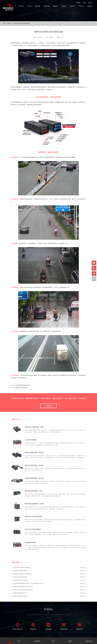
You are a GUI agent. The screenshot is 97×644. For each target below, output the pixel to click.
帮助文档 (79, 620)
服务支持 (56, 6)
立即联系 (48, 407)
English (84, 3)
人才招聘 (19, 638)
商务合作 (64, 6)
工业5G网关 (54, 638)
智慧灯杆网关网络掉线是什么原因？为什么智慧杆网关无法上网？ (28, 573)
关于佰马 (81, 6)
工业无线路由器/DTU (56, 642)
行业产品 (21, 6)
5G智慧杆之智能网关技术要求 (20, 561)
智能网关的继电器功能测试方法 (20, 583)
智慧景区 (71, 640)
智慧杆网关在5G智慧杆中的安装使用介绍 (23, 564)
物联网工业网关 (55, 640)
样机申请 (33, 620)
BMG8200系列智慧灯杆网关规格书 (21, 557)
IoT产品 (29, 6)
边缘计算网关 (55, 635)
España (90, 3)
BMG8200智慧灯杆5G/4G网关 (20, 570)
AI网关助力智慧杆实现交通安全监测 (21, 24)
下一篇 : (19, 388)
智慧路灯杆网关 (38, 635)
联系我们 (89, 6)
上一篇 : (20, 385)
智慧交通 (9, 24)
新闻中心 (73, 6)
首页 (4, 24)
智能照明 (37, 638)
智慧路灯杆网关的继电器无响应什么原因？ (23, 577)
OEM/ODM (47, 6)
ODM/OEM (64, 620)
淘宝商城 (78, 3)
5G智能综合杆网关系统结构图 (20, 567)
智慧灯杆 (71, 635)
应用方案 (38, 6)
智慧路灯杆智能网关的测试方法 (20, 586)
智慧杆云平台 (38, 640)
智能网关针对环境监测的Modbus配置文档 (23, 580)
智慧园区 (71, 638)
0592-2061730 (18, 620)
